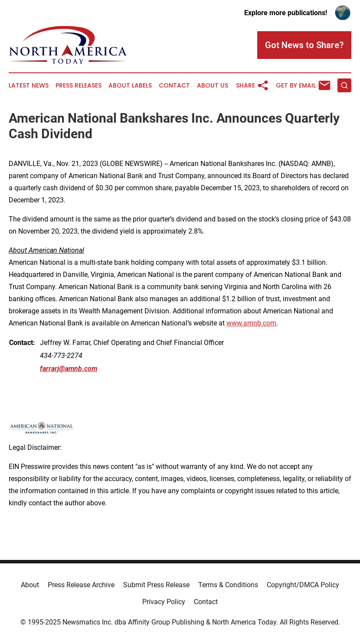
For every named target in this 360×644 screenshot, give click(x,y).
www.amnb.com (251, 323)
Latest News (29, 86)
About (30, 585)
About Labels (130, 86)
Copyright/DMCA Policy (303, 585)
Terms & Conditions (228, 585)
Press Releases (79, 86)
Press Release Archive (81, 585)
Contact (174, 86)
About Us (213, 86)
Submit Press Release (156, 585)
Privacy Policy (164, 602)
